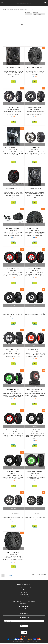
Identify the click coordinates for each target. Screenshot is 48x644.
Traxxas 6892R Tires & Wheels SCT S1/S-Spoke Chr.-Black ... (13, 472)
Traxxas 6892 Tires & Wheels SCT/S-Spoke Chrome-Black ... (35, 431)
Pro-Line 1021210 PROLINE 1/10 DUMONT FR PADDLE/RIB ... (35, 68)
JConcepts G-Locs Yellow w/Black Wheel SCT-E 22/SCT (13, 68)
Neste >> (11, 577)
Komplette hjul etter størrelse (20, 10)
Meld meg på (24, 627)
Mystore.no (34, 588)
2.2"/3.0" (31, 10)
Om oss (24, 613)
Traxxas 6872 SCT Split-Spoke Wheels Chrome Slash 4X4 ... (13, 149)
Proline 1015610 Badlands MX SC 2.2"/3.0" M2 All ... (35, 229)
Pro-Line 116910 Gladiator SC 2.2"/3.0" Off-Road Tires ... (13, 229)
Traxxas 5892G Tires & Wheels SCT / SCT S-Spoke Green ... (13, 390)
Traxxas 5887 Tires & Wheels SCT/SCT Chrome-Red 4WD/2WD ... (13, 269)
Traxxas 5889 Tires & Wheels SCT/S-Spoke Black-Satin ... (13, 310)
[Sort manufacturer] (29, 14)
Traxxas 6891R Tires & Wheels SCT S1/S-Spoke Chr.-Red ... (13, 431)
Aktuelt (24, 610)
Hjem (4, 10)
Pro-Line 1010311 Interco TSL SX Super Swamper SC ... (35, 189)
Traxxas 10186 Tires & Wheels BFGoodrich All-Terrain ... (13, 108)
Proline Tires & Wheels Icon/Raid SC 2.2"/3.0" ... (13, 553)
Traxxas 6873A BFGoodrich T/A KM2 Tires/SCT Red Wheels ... (35, 390)
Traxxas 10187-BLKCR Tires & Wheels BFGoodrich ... (35, 108)
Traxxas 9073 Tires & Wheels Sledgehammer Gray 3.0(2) (35, 513)
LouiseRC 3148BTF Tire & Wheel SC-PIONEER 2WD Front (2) (13, 189)
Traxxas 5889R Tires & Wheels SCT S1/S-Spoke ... (35, 310)
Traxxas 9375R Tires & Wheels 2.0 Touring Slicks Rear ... (35, 149)
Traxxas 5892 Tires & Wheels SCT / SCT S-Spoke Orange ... (35, 350)
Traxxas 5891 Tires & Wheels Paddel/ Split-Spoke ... (13, 350)
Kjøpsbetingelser (24, 615)
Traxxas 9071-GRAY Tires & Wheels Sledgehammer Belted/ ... (13, 513)
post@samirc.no (24, 605)
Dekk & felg (9, 10)
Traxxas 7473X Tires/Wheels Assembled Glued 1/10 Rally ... (35, 472)
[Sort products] (39, 14)
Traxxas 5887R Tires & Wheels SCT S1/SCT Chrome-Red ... (35, 269)
